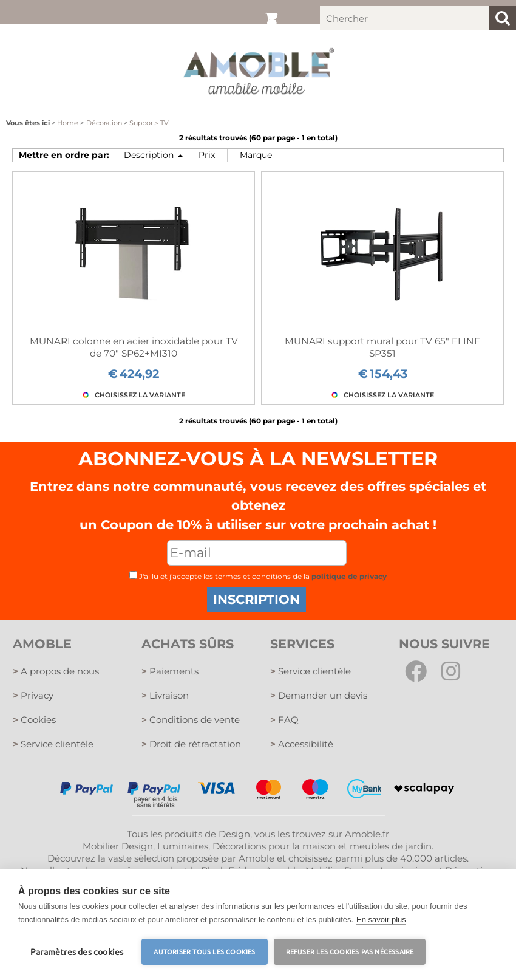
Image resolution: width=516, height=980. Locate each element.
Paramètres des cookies (77, 951)
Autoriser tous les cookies (204, 951)
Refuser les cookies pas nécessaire (350, 951)
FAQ (284, 720)
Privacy (33, 695)
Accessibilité (302, 744)
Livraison (165, 695)
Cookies (34, 720)
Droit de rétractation (191, 744)
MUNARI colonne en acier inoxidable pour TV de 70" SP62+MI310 (134, 347)
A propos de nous (56, 671)
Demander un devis (319, 695)
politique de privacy (349, 576)
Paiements (170, 671)
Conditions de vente (191, 720)
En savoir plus (381, 920)
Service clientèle (53, 744)
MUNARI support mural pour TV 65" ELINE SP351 (382, 347)
